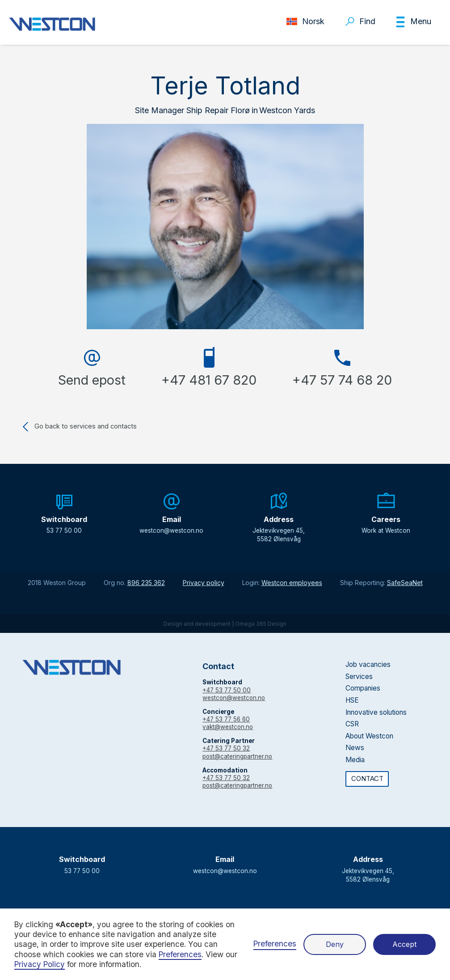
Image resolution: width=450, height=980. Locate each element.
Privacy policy (204, 583)
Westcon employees (292, 583)
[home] (52, 24)
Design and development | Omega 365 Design (225, 624)
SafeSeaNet (405, 583)
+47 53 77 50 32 (226, 748)
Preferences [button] (180, 954)
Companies (363, 688)
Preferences (275, 944)
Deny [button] (335, 944)
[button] (413, 22)
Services (359, 677)
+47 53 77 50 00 (227, 690)
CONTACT (367, 779)
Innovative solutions (376, 712)
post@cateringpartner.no (237, 756)
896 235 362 (146, 583)
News (355, 748)
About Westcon (369, 736)
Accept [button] (404, 944)
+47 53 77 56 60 (226, 719)
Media (355, 760)
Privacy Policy (40, 964)
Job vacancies (368, 664)
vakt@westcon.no (228, 727)
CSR (352, 724)
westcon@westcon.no (234, 698)
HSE (352, 700)
